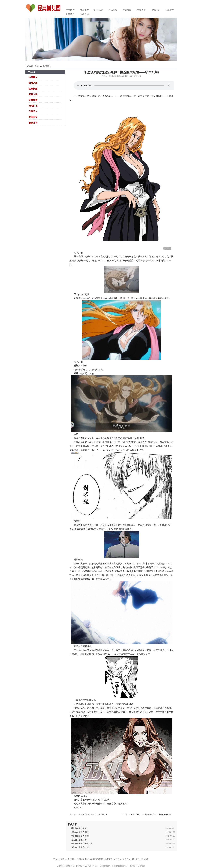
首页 (37, 66)
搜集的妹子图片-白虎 (80, 847)
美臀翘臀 (141, 10)
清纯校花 (155, 10)
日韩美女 (170, 10)
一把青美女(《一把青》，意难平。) (92, 814)
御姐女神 (84, 14)
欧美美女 (70, 14)
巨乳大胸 (127, 10)
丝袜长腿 (113, 10)
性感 (76, 796)
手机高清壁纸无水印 (80, 828)
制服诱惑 (99, 10)
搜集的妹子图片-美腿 (80, 836)
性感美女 (84, 10)
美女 (122, 708)
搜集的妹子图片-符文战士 (82, 844)
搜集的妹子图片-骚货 (80, 832)
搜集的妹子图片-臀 (79, 840)
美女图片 (70, 10)
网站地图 (145, 859)
